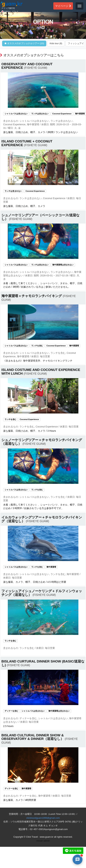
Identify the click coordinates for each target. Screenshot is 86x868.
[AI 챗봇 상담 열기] (78, 860)
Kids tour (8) (56, 43)
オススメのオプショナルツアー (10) (24, 43)
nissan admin (43, 841)
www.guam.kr (47, 837)
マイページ (63, 6)
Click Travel (32, 837)
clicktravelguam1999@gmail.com (43, 818)
